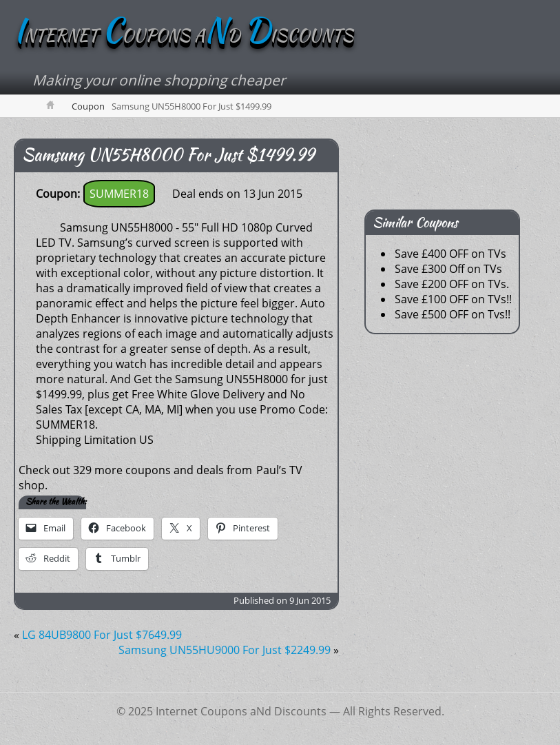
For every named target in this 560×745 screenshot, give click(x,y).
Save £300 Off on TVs (448, 269)
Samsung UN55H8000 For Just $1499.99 (168, 155)
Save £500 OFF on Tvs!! (453, 314)
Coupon (88, 106)
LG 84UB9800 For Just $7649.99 (102, 635)
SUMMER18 (119, 194)
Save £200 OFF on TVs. (452, 284)
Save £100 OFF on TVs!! (453, 299)
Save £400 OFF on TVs (450, 254)
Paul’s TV (279, 470)
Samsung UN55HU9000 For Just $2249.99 (225, 650)
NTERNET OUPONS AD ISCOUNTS (184, 35)
